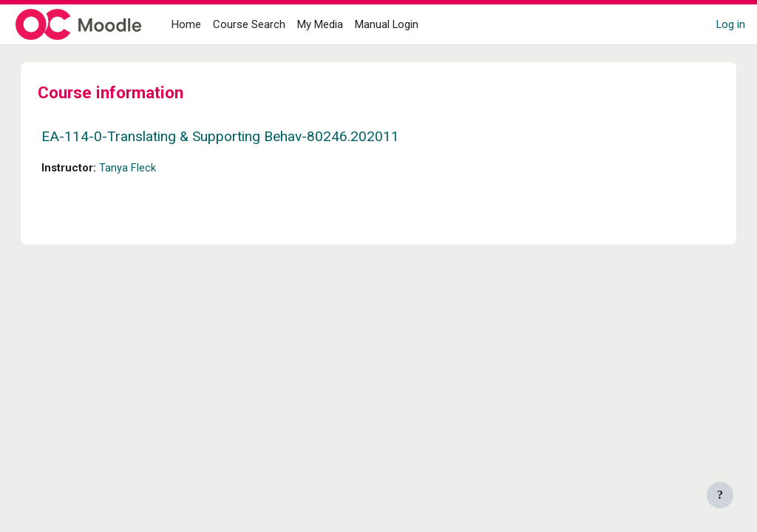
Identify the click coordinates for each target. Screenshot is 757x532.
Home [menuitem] (186, 24)
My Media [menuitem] (320, 24)
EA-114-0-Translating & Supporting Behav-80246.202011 (235, 136)
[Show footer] (720, 495)
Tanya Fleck (142, 168)
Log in (731, 24)
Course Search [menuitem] (249, 24)
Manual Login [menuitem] (387, 24)
